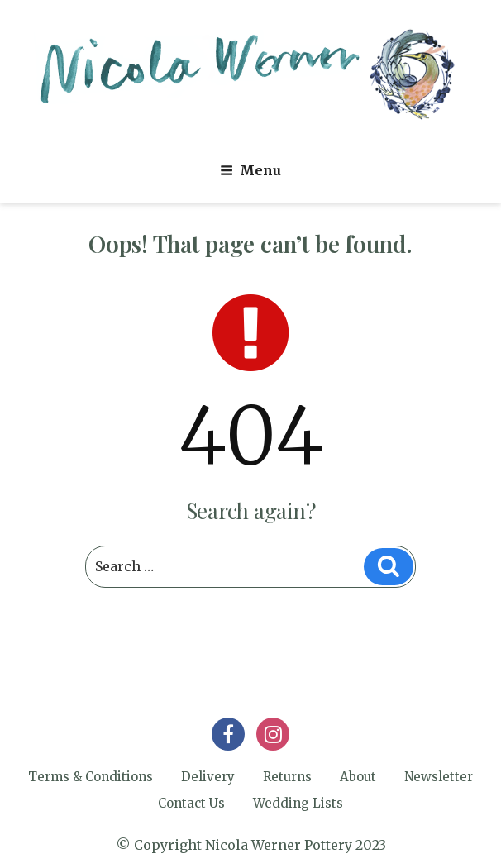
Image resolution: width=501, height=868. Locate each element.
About (358, 777)
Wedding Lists (298, 803)
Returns (287, 777)
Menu (250, 170)
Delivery (208, 777)
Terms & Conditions (91, 777)
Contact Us (191, 803)
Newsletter (439, 777)
